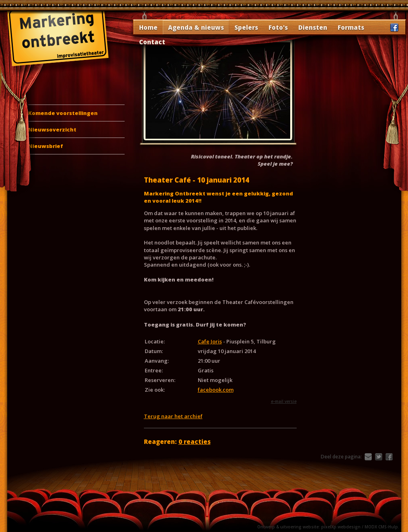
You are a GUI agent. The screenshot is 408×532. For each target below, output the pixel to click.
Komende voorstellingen (63, 113)
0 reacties (195, 442)
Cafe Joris (210, 341)
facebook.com (216, 390)
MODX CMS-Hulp (381, 527)
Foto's (278, 27)
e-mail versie (284, 401)
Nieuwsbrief (46, 146)
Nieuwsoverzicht (52, 129)
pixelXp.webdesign (341, 527)
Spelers (246, 27)
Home (148, 27)
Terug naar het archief (173, 416)
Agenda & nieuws (196, 27)
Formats (351, 27)
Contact (152, 42)
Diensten (313, 27)
